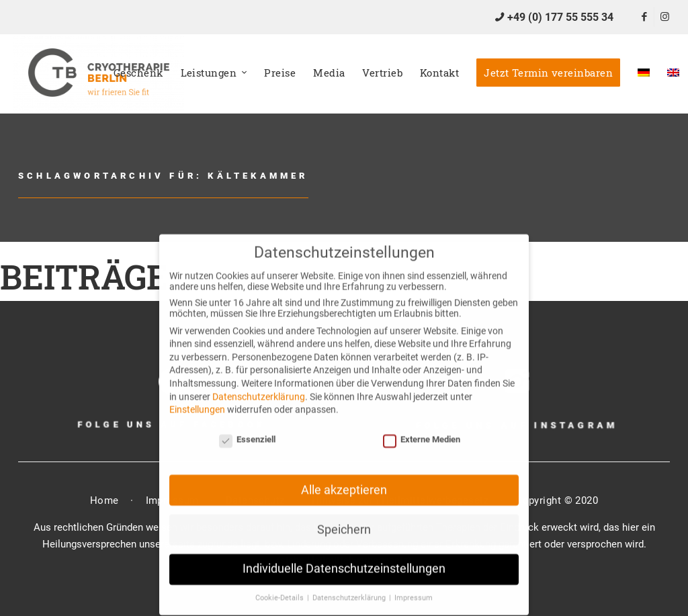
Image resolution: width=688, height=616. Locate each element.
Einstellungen (197, 398)
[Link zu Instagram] (664, 17)
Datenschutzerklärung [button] (350, 586)
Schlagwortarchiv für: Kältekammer (163, 176)
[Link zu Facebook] (644, 17)
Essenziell (247, 428)
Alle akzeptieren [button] (344, 478)
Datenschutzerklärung (259, 384)
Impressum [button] (414, 586)
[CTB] (99, 73)
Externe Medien (422, 428)
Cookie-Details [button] (281, 586)
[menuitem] (138, 73)
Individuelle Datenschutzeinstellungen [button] (344, 557)
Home (104, 500)
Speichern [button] (344, 517)
